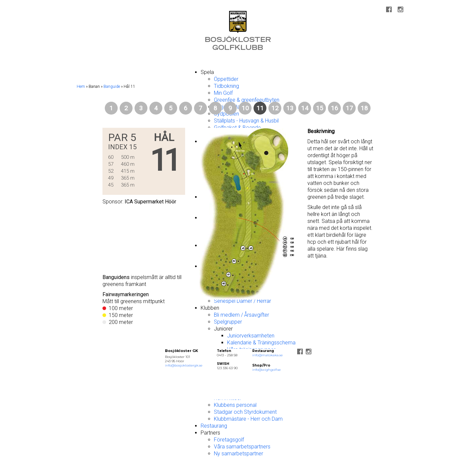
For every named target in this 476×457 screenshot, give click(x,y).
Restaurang (214, 426)
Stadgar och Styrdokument (245, 412)
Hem (81, 87)
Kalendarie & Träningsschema (261, 343)
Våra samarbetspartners (242, 447)
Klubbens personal (235, 405)
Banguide (112, 87)
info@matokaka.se (267, 355)
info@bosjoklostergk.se (184, 365)
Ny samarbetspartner (238, 454)
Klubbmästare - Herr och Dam (248, 419)
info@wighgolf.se (266, 370)
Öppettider (226, 79)
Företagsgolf (229, 440)
